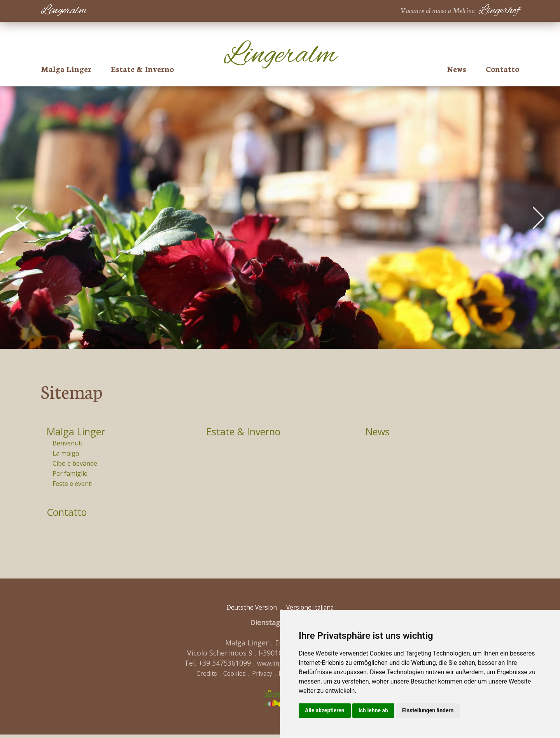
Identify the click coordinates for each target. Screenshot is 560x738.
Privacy (258, 677)
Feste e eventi (73, 486)
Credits (196, 677)
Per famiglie (70, 475)
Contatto (502, 68)
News (457, 68)
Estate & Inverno (142, 68)
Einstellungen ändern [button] (428, 710)
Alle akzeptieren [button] (325, 710)
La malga (66, 454)
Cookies (227, 677)
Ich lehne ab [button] (373, 710)
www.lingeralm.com (279, 666)
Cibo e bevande (75, 465)
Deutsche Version (247, 610)
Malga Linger (66, 68)
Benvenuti (67, 444)
